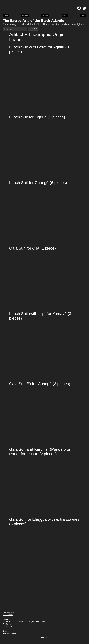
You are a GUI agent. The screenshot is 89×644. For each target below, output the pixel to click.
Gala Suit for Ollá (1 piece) (32, 248)
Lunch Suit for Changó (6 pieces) (38, 183)
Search (33, 29)
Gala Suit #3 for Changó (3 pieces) (40, 384)
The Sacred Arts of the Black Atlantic (33, 21)
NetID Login (44, 637)
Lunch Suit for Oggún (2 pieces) (37, 117)
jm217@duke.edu (10, 633)
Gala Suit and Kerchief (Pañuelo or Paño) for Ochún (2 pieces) (40, 452)
